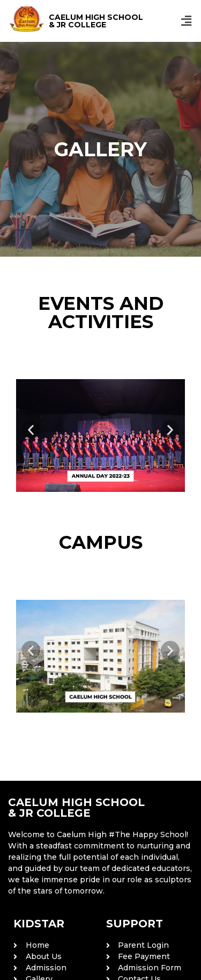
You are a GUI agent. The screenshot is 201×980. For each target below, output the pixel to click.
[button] (187, 21)
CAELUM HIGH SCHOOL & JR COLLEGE (96, 21)
